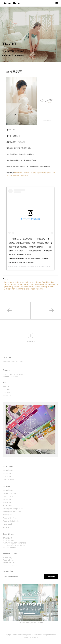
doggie (32, 282)
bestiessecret (9, 282)
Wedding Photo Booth (11, 521)
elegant (38, 282)
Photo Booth (7, 524)
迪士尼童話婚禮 (8, 540)
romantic (17, 287)
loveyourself (39, 284)
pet (46, 284)
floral (53, 282)
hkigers (27, 284)
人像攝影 (8, 289)
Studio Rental (8, 527)
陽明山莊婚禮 (7, 538)
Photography (53, 284)
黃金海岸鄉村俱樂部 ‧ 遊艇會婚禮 (14, 543)
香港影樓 (39, 289)
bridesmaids (24, 282)
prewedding (9, 287)
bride (17, 282)
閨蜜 (28, 289)
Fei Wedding (7, 558)
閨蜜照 (33, 289)
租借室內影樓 (21, 289)
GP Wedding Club (9, 562)
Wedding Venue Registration (13, 509)
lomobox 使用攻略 (9, 548)
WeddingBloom (8, 560)
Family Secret (8, 506)
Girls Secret (7, 476)
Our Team (6, 393)
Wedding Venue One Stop (12, 512)
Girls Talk (21, 55)
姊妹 (13, 289)
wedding (44, 287)
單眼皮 (11, 266)
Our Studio (7, 390)
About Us (6, 387)
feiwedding (46, 282)
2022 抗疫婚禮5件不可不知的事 (14, 545)
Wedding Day (8, 515)
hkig (22, 284)
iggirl (32, 284)
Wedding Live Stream (10, 518)
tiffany (34, 55)
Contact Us (7, 396)
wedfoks (51, 287)
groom (7, 284)
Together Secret (9, 479)
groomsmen (15, 284)
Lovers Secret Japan (10, 493)
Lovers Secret (8, 470)
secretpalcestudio (28, 287)
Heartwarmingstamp (10, 565)
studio (37, 287)
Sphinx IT (35, 637)
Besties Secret (8, 473)
